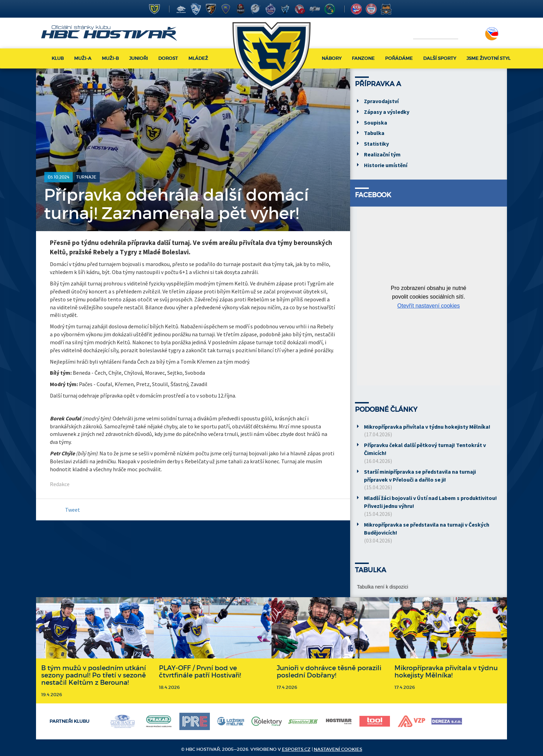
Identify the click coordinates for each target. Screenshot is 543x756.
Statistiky (376, 144)
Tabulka (374, 133)
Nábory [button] (332, 58)
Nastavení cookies (338, 749)
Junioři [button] (139, 58)
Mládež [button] (198, 58)
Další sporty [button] (440, 58)
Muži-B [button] (110, 58)
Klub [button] (58, 58)
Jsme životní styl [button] (488, 58)
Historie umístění (386, 165)
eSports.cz (296, 749)
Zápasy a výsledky (387, 112)
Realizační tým (382, 154)
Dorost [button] (168, 58)
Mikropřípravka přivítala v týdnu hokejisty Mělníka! (427, 427)
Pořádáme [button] (399, 58)
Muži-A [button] (83, 58)
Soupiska (376, 122)
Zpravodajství (381, 101)
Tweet (73, 510)
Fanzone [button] (363, 58)
